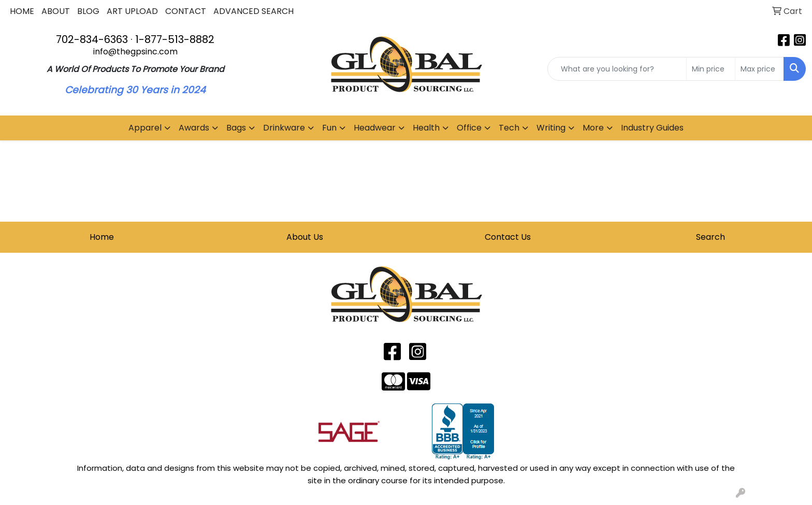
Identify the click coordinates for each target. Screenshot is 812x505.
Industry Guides (652, 128)
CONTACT (186, 11)
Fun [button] (329, 128)
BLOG (88, 11)
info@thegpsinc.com (135, 52)
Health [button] (426, 128)
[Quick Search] (617, 69)
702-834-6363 (92, 39)
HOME (22, 11)
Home (102, 237)
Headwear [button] (375, 128)
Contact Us (508, 237)
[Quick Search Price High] (759, 69)
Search (711, 237)
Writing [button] (551, 128)
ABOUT (56, 11)
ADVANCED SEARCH (253, 11)
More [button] (593, 128)
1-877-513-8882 (175, 39)
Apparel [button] (145, 128)
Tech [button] (509, 128)
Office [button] (469, 128)
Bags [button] (236, 128)
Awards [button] (194, 128)
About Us (305, 237)
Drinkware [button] (284, 128)
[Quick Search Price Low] (711, 69)
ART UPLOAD (132, 11)
